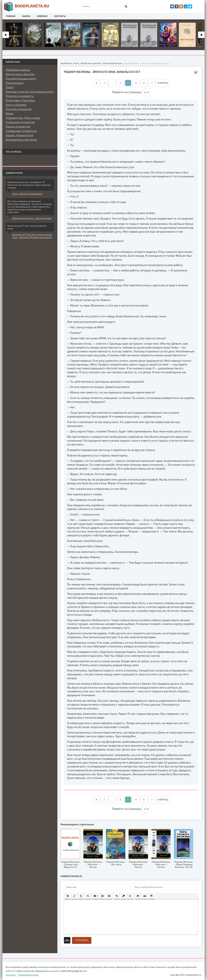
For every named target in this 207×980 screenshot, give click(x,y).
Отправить (82, 940)
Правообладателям (28, 975)
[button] (68, 896)
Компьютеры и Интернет (21, 139)
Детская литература (19, 109)
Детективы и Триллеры (20, 100)
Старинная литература (20, 122)
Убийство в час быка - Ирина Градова (32, 218)
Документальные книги (21, 78)
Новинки (42, 16)
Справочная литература (21, 131)
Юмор (9, 113)
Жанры (26, 16)
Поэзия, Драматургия (19, 135)
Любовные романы (18, 70)
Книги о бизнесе (16, 105)
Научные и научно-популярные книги (30, 91)
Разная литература (18, 126)
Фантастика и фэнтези (20, 74)
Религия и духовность (20, 96)
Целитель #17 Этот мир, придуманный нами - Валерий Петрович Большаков (32, 236)
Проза (10, 87)
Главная (11, 16)
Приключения (15, 83)
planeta (27, 6)
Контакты (60, 16)
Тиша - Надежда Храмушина (27, 194)
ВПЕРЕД (163, 83)
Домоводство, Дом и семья (23, 118)
